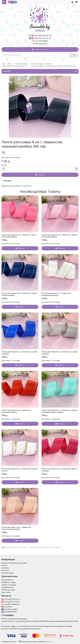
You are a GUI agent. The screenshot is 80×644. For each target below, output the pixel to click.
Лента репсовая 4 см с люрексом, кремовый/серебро (56, 294)
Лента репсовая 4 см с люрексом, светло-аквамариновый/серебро (60, 411)
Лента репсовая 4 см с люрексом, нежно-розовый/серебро (60, 236)
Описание (7, 181)
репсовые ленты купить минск (49, 547)
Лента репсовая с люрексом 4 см (15, 66)
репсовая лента (17, 547)
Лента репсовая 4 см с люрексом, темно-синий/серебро (20, 294)
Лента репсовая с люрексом (41, 64)
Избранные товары (9, 582)
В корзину (40, 175)
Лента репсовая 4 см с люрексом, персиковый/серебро (16, 528)
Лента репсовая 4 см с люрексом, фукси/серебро (60, 470)
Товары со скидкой (9, 585)
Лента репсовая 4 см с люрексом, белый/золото (20, 470)
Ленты (10, 64)
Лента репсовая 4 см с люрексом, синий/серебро (19, 353)
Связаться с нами (8, 590)
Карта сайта (6, 592)
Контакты (5, 570)
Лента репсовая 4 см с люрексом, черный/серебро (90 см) (53, 66)
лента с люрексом (30, 547)
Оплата (4, 565)
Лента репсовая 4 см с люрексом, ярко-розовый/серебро (19, 236)
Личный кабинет (8, 580)
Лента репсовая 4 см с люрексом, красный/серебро (16, 411)
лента (8, 547)
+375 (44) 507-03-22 (42, 36)
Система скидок (8, 573)
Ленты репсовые (21, 64)
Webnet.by (49, 642)
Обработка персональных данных (14, 563)
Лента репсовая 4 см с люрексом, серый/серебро (60, 353)
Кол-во (4, 165)
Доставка (5, 568)
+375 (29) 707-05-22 (42, 38)
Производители (7, 587)
